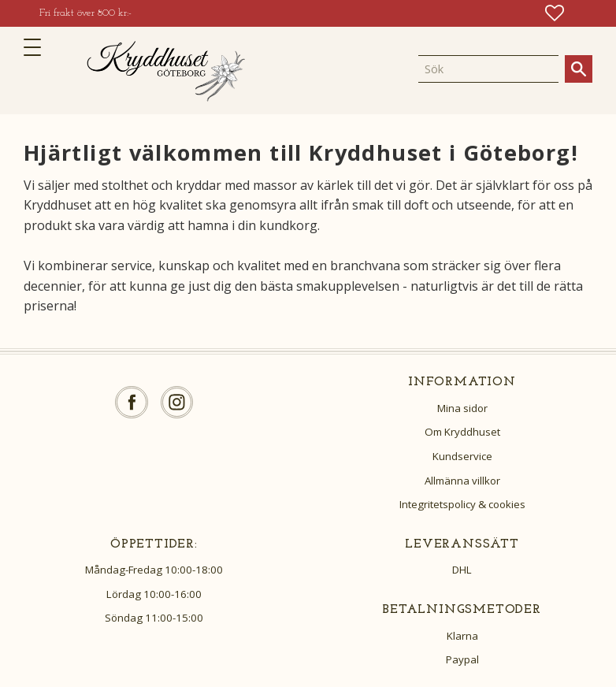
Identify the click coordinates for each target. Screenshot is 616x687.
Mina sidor (462, 408)
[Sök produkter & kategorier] (488, 69)
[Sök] (579, 69)
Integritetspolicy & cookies (462, 504)
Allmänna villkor (462, 481)
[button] (37, 47)
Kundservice (462, 456)
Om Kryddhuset (462, 432)
